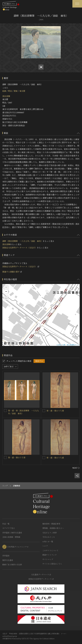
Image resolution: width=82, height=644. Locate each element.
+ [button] (6, 288)
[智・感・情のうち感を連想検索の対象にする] (44, 458)
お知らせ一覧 (48, 542)
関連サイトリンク (50, 555)
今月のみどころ (49, 537)
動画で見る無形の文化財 (12, 565)
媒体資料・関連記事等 (51, 524)
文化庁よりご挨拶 (50, 533)
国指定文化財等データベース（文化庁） (20, 248)
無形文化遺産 (8, 560)
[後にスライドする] (76, 468)
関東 (16, 91)
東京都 (22, 91)
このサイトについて (50, 550)
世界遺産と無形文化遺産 (12, 533)
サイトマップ (48, 559)
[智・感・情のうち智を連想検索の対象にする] (5, 457)
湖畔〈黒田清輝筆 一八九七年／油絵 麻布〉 (23, 241)
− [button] (6, 292)
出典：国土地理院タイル (71, 345)
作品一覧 (6, 524)
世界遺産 (6, 556)
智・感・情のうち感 (55, 458)
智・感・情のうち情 (55, 411)
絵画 (4, 91)
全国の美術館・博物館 (11, 537)
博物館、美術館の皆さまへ (53, 528)
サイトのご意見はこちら (52, 564)
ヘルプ (45, 546)
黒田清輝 (6, 96)
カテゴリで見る (9, 528)
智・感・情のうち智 (17, 457)
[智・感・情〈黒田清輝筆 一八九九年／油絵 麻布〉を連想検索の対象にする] (5, 411)
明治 (10, 91)
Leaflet (59, 345)
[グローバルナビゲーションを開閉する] (77, 4)
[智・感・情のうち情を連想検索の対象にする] (44, 411)
